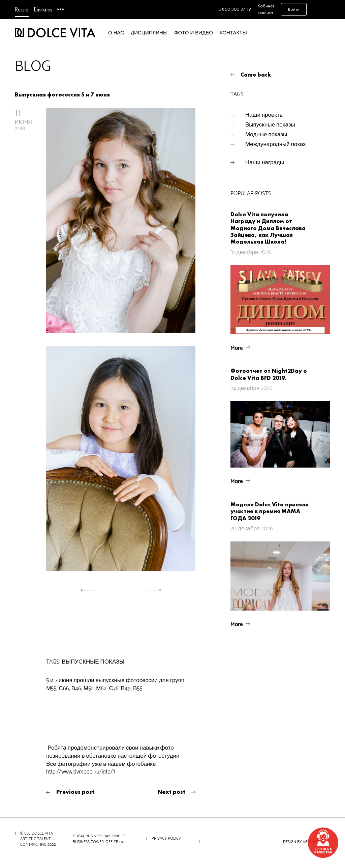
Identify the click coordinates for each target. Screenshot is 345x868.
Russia (22, 9)
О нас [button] (116, 33)
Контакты (233, 33)
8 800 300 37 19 (235, 9)
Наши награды (265, 163)
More (237, 348)
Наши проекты (264, 115)
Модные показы (266, 135)
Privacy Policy (166, 838)
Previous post (75, 792)
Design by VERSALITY (302, 842)
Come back (256, 75)
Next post (171, 792)
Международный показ (275, 144)
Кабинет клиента (266, 9)
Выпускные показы (270, 125)
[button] (84, 590)
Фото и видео (194, 33)
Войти (294, 9)
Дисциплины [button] (149, 33)
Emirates (43, 9)
